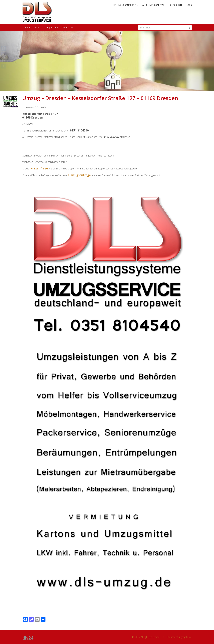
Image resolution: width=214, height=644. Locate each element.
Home (27, 27)
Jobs (189, 5)
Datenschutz (68, 27)
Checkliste (176, 5)
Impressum (52, 27)
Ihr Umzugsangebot (125, 5)
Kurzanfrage (39, 168)
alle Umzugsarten (154, 5)
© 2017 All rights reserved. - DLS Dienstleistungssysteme (162, 637)
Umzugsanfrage (80, 175)
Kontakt (39, 27)
